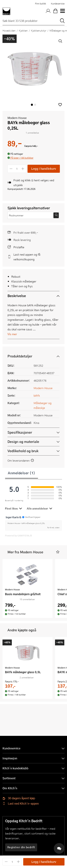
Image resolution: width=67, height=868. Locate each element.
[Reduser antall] (11, 169)
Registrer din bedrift (21, 847)
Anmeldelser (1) (22, 473)
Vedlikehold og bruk (23, 451)
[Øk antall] (23, 169)
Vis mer (12, 334)
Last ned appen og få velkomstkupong (27, 257)
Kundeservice (58, 4)
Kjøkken (23, 30)
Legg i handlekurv (44, 169)
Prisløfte (19, 247)
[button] (60, 105)
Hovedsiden (9, 30)
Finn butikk (40, 4)
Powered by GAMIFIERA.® (18, 536)
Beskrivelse (17, 296)
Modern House (17, 118)
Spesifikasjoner (20, 432)
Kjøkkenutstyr (39, 30)
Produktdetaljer (20, 356)
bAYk (37, 395)
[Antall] (17, 169)
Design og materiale (23, 442)
